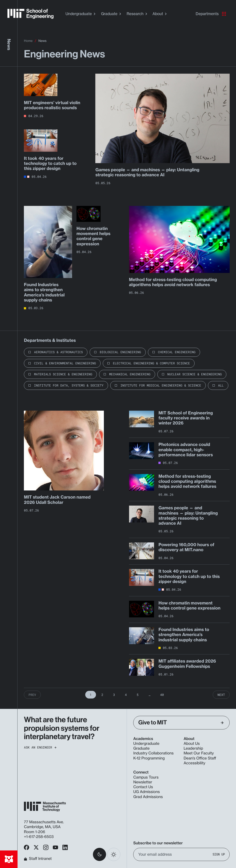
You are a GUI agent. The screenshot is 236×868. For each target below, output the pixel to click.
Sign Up (219, 854)
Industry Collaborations (153, 753)
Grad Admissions (148, 797)
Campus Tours (146, 777)
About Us (192, 744)
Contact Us (143, 787)
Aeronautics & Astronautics (58, 352)
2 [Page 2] (102, 695)
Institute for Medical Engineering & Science (161, 385)
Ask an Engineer (40, 747)
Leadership (193, 748)
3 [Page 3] (114, 695)
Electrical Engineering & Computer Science (151, 363)
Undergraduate (81, 14)
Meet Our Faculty (199, 753)
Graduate (112, 14)
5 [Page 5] (138, 695)
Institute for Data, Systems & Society (69, 385)
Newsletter (143, 782)
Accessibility (194, 763)
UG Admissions (146, 792)
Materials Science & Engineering (63, 374)
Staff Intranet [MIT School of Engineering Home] (38, 859)
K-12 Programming (149, 758)
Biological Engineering (120, 352)
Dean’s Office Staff (200, 758)
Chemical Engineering (177, 352)
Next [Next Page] (221, 695)
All (221, 385)
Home (28, 41)
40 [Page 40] (162, 695)
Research (138, 14)
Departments (211, 14)
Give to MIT (181, 722)
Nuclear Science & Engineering (195, 374)
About (160, 14)
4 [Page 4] (126, 695)
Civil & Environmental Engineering (65, 363)
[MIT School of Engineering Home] (30, 14)
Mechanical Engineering (130, 374)
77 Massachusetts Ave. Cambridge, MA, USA (44, 824)
